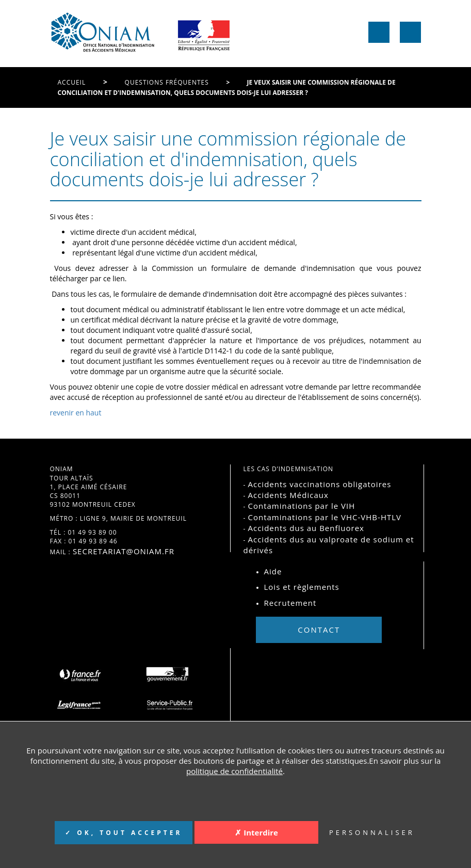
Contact (319, 630)
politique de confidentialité (234, 771)
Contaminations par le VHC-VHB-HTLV (324, 517)
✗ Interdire (256, 832)
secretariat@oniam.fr (124, 551)
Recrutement (290, 603)
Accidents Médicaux (288, 495)
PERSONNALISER (372, 832)
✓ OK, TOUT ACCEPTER (124, 833)
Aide (273, 571)
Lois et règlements (302, 587)
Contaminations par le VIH (301, 506)
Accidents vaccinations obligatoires (319, 484)
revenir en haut (76, 413)
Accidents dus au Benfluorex (306, 528)
